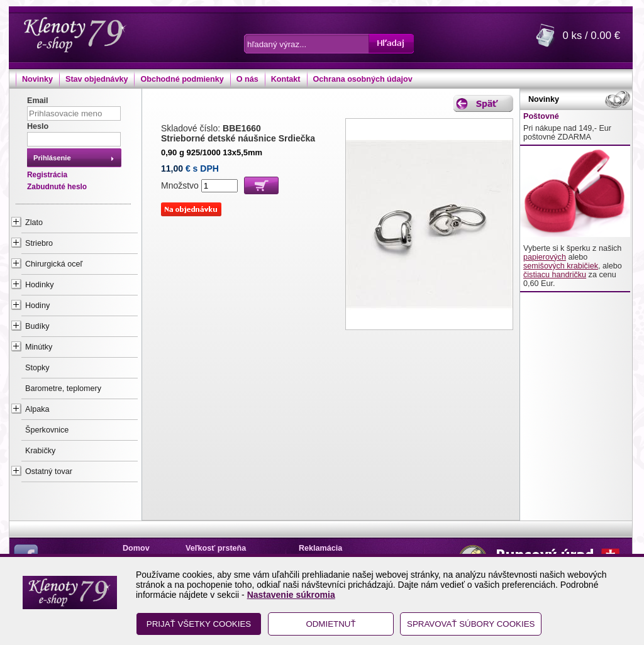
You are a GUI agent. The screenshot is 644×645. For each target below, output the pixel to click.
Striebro (39, 243)
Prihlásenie (52, 158)
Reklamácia (320, 548)
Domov (136, 548)
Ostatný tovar (49, 471)
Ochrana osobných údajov (363, 79)
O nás (247, 79)
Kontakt (286, 79)
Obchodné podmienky (182, 79)
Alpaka (37, 409)
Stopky (37, 368)
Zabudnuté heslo (57, 187)
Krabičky (40, 451)
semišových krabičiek (561, 266)
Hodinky (40, 285)
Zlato (34, 223)
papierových (545, 257)
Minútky (39, 347)
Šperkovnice (47, 430)
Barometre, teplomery (63, 389)
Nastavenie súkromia (291, 595)
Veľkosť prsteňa (216, 548)
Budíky (37, 326)
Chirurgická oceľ (54, 264)
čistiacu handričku (555, 275)
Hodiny (37, 306)
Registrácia (47, 175)
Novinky (37, 79)
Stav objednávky (97, 79)
